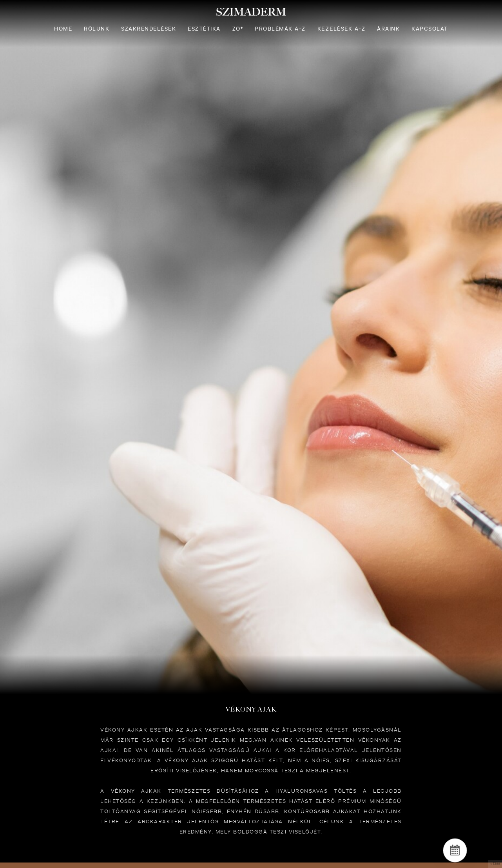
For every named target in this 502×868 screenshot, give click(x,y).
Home (63, 29)
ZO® (238, 29)
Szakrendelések (149, 29)
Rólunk (97, 29)
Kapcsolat (430, 29)
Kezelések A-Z (342, 29)
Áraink (388, 29)
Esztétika (204, 29)
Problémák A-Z (280, 29)
